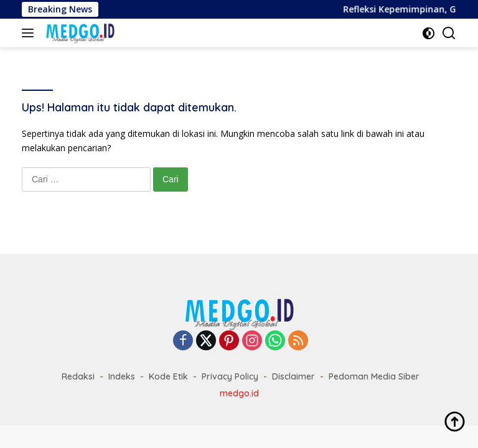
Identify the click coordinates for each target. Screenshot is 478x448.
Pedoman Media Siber (374, 376)
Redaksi (78, 376)
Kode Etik (168, 376)
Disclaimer (293, 376)
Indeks (122, 376)
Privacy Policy (230, 376)
